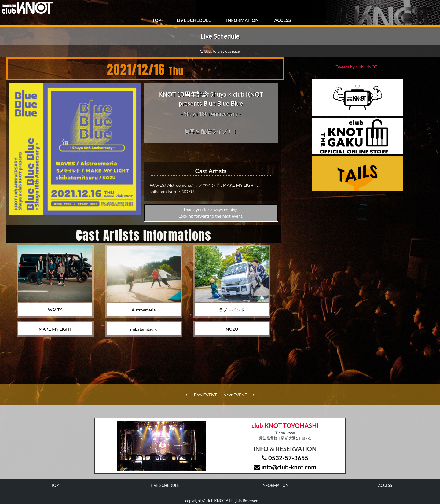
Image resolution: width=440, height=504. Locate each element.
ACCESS (282, 20)
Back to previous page (220, 51)
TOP (157, 20)
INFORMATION (242, 20)
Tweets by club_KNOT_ (358, 67)
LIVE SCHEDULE (194, 20)
